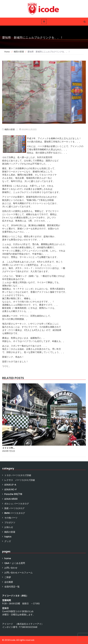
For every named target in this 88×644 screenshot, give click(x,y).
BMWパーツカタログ (15, 513)
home (8, 558)
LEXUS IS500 (11, 499)
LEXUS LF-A (10, 485)
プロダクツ (10, 522)
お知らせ (9, 527)
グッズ (8, 541)
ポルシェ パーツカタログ (17, 504)
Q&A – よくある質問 (15, 563)
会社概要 (9, 582)
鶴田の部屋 (10, 129)
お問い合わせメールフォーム (18, 573)
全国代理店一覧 (12, 587)
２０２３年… (8, 448)
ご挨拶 (8, 577)
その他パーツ (11, 518)
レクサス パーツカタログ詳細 (20, 480)
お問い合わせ (11, 568)
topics (8, 537)
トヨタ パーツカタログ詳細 (18, 475)
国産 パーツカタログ (14, 508)
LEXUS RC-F (11, 489)
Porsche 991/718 (13, 494)
